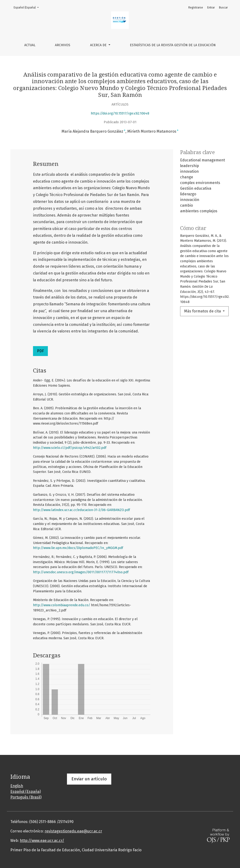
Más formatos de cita (203, 311)
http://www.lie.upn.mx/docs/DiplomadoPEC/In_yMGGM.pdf (78, 548)
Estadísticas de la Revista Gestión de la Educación (173, 45)
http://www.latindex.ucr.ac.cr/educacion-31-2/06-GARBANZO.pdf (81, 510)
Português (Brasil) (26, 797)
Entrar (211, 8)
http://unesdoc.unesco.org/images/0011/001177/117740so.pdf (81, 572)
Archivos (63, 45)
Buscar (223, 8)
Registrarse (196, 8)
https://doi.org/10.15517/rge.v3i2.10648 (120, 113)
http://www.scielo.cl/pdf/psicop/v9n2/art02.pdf (70, 448)
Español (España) (28, 7)
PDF (40, 351)
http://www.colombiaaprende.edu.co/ (62, 605)
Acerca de (99, 45)
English (17, 786)
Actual (30, 45)
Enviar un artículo (89, 779)
